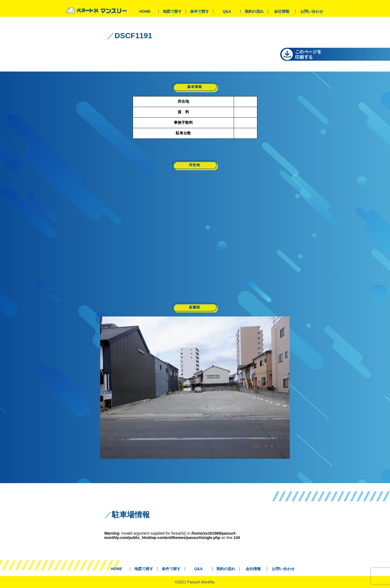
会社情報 (282, 11)
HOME (145, 11)
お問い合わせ (312, 11)
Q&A (227, 11)
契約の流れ (254, 11)
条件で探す (200, 11)
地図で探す (172, 11)
